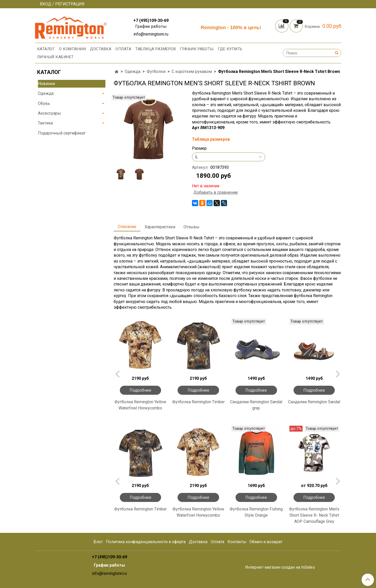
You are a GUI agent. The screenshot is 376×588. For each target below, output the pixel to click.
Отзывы (191, 227)
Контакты (237, 542)
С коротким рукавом (192, 72)
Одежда (133, 72)
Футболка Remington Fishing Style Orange (256, 512)
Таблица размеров (156, 49)
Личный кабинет (55, 57)
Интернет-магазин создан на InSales (280, 567)
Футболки (156, 72)
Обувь (44, 103)
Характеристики (160, 227)
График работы (151, 26)
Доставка (101, 49)
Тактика (45, 123)
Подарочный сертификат (62, 133)
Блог (98, 542)
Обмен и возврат (266, 542)
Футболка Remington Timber (198, 402)
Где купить (230, 49)
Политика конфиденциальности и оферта (146, 542)
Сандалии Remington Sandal (314, 402)
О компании (72, 49)
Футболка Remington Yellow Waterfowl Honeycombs (140, 405)
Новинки (46, 84)
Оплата (123, 49)
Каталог (46, 49)
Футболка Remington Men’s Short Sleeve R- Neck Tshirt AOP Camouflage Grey (314, 515)
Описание (127, 227)
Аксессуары (49, 113)
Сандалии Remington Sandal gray (256, 405)
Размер (199, 148)
